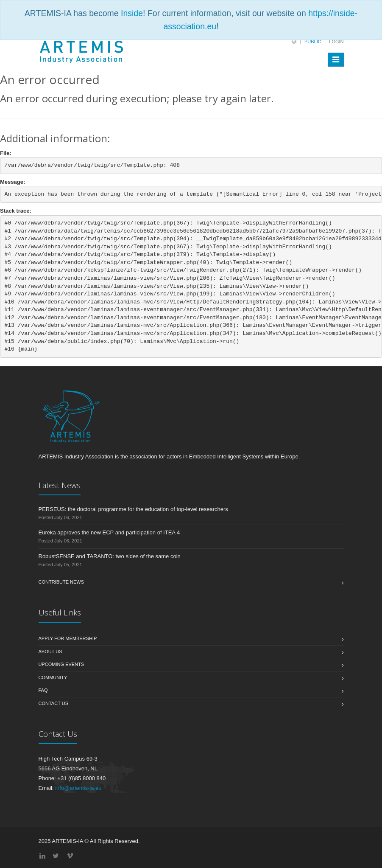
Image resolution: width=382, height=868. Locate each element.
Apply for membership (68, 638)
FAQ (43, 690)
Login (336, 42)
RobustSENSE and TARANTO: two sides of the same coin (110, 556)
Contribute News (61, 582)
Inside (132, 13)
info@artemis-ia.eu (78, 788)
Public (313, 42)
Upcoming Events (61, 664)
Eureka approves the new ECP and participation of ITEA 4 (109, 532)
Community (53, 677)
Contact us (54, 703)
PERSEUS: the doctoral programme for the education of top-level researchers (133, 509)
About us (50, 652)
